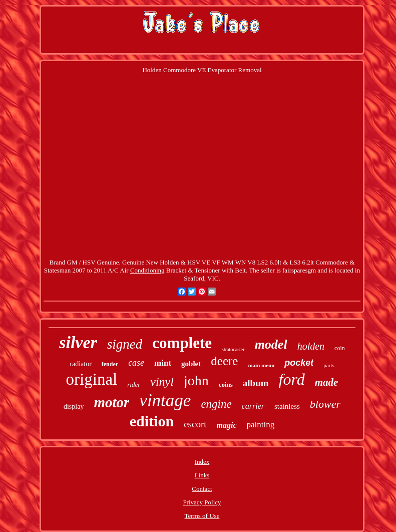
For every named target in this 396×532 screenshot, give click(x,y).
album (256, 383)
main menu (261, 365)
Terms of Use (202, 516)
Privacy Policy (202, 502)
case (136, 363)
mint (163, 363)
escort (195, 424)
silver (78, 342)
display (74, 407)
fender (110, 364)
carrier (253, 406)
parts (329, 365)
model (271, 344)
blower (325, 404)
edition (152, 421)
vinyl (162, 382)
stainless (287, 406)
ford (292, 379)
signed (125, 344)
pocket (299, 363)
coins (226, 384)
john (196, 380)
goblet (191, 364)
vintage (165, 401)
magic (227, 425)
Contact (202, 489)
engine (216, 404)
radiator (81, 364)
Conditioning (147, 270)
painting (261, 425)
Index (202, 462)
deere (224, 361)
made (327, 382)
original (92, 379)
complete (182, 343)
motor (111, 402)
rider (134, 384)
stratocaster (233, 349)
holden (311, 346)
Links (202, 475)
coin (340, 348)
